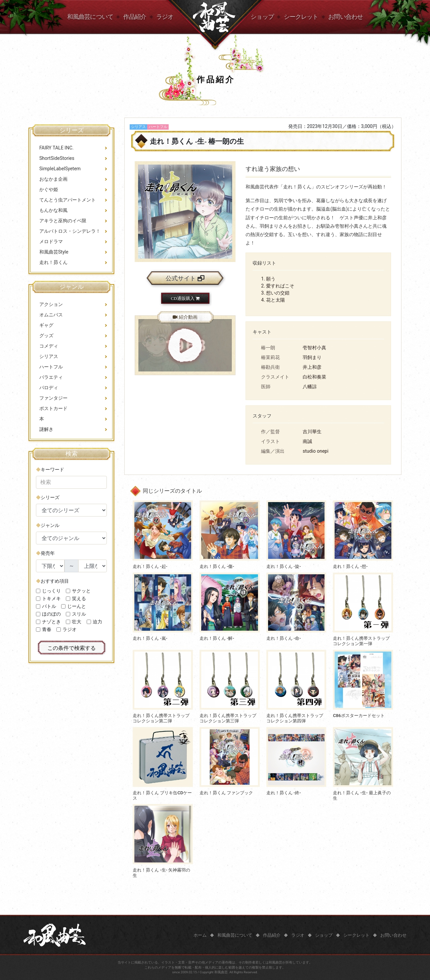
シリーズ (50, 497)
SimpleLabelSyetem (60, 169)
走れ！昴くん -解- (217, 638)
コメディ (49, 346)
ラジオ (165, 17)
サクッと (81, 591)
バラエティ (51, 377)
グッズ (46, 336)
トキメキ (51, 598)
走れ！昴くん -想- (350, 566)
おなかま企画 (53, 179)
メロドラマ (51, 241)
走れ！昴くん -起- (150, 566)
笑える (79, 598)
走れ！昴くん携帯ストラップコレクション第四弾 (295, 718)
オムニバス (51, 315)
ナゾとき (51, 622)
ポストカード (53, 408)
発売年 (48, 553)
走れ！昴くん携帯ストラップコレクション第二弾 (161, 718)
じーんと (77, 606)
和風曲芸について (90, 17)
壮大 (77, 622)
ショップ (262, 17)
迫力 (97, 622)
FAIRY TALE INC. (56, 148)
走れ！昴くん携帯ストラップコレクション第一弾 (361, 641)
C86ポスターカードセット (359, 716)
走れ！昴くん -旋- (284, 566)
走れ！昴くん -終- (284, 793)
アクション (51, 304)
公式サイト (185, 278)
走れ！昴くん (53, 262)
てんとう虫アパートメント (68, 200)
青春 (47, 629)
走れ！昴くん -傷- (217, 566)
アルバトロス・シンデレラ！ (70, 231)
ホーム (200, 935)
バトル (49, 606)
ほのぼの (51, 614)
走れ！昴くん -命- (284, 638)
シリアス (49, 356)
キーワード (52, 470)
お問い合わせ (346, 17)
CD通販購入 (185, 298)
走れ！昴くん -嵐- (150, 638)
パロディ (49, 388)
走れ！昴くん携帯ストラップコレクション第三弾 (228, 718)
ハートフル (51, 367)
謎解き (46, 429)
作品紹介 (135, 17)
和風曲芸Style (54, 252)
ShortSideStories (57, 158)
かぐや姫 (49, 189)
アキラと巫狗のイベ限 (63, 221)
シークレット (301, 17)
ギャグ (46, 325)
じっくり (51, 591)
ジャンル (50, 525)
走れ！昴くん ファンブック (226, 793)
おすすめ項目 (55, 581)
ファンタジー (53, 398)
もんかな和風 (53, 210)
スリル (79, 614)
